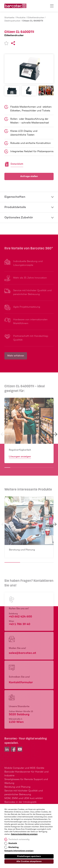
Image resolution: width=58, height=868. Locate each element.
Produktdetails (29, 207)
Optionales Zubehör (29, 218)
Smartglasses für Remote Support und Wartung (26, 781)
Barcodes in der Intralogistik (20, 802)
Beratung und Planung (22, 550)
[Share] (13, 43)
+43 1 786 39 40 (20, 624)
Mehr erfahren (16, 356)
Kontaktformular (21, 682)
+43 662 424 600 (20, 617)
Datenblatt (17, 164)
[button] (5, 434)
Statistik (13, 843)
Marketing (14, 847)
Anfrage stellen (29, 176)
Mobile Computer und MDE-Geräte (24, 768)
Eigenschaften (29, 197)
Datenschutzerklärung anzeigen (24, 834)
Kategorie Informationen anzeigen (19, 851)
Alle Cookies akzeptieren (29, 861)
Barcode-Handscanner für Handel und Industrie (26, 774)
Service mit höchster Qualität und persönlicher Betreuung (24, 793)
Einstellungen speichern (29, 856)
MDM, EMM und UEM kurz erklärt (24, 798)
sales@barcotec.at (22, 653)
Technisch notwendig (19, 839)
